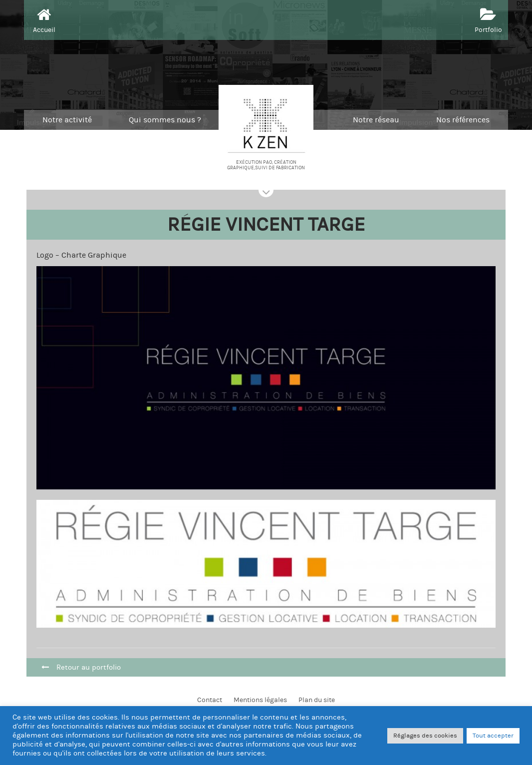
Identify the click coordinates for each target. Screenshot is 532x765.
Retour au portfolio (81, 667)
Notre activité (67, 120)
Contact (210, 700)
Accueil (44, 19)
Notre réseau (376, 120)
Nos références (463, 120)
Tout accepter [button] (493, 736)
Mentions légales (260, 700)
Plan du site (317, 700)
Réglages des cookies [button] (425, 736)
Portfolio (488, 19)
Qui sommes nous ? (165, 120)
